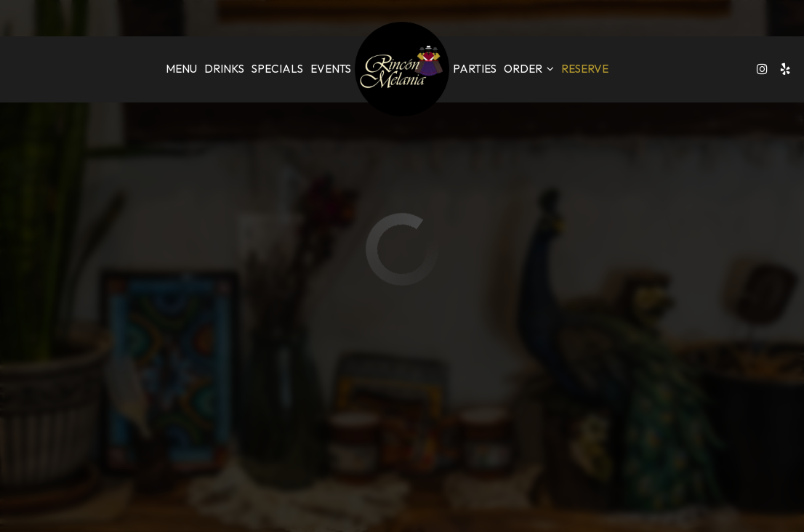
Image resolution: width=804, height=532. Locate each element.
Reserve (585, 69)
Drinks (224, 69)
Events (331, 69)
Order (529, 69)
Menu (181, 69)
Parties (475, 69)
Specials (277, 69)
